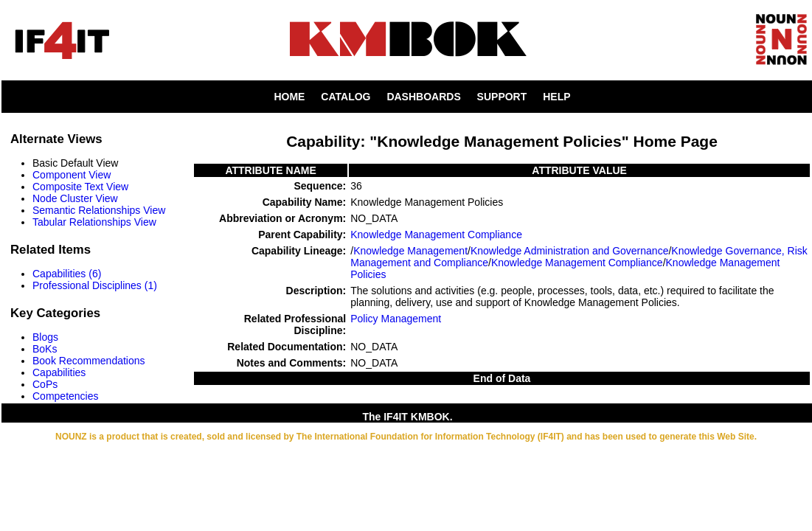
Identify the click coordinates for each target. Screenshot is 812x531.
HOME (289, 97)
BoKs (45, 349)
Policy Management (396, 319)
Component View (72, 175)
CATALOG (346, 97)
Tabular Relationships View (94, 222)
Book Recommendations (89, 361)
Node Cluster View (75, 198)
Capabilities (59, 372)
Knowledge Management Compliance (436, 235)
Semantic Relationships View (99, 210)
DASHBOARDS (423, 97)
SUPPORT (502, 97)
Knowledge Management (410, 251)
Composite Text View (80, 187)
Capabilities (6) (67, 274)
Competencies (66, 396)
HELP (556, 97)
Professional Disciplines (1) (95, 285)
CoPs (45, 384)
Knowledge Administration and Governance (570, 251)
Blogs (45, 337)
